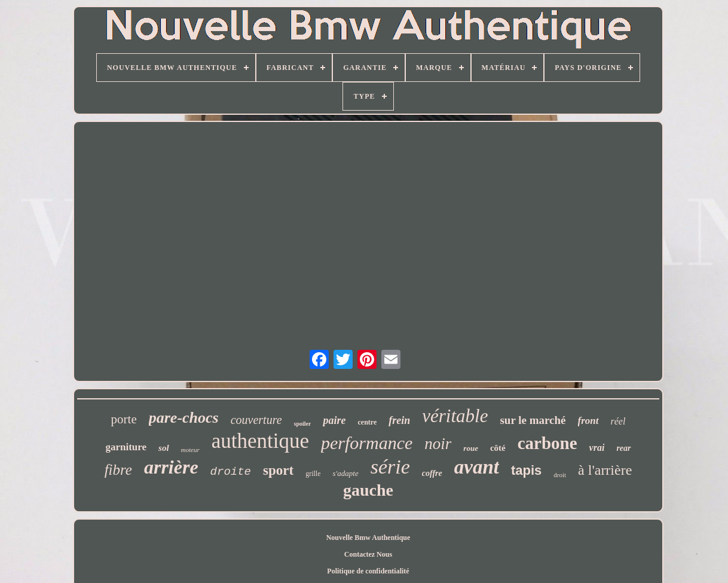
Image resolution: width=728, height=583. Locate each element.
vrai (597, 448)
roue (471, 448)
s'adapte (345, 473)
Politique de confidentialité (368, 571)
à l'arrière (605, 470)
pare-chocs (184, 418)
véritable (455, 416)
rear (623, 448)
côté (498, 448)
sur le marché (533, 420)
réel (618, 421)
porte (124, 419)
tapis (526, 470)
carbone (547, 443)
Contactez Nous (368, 554)
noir (438, 444)
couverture (256, 420)
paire (334, 420)
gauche (368, 490)
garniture (126, 447)
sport (278, 470)
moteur (190, 450)
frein (399, 420)
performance (367, 443)
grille (313, 474)
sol (164, 448)
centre (367, 422)
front (588, 421)
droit (560, 475)
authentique (260, 441)
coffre (432, 473)
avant (477, 467)
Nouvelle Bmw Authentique (368, 538)
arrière (171, 467)
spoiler (303, 424)
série (390, 467)
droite (231, 472)
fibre (118, 470)
